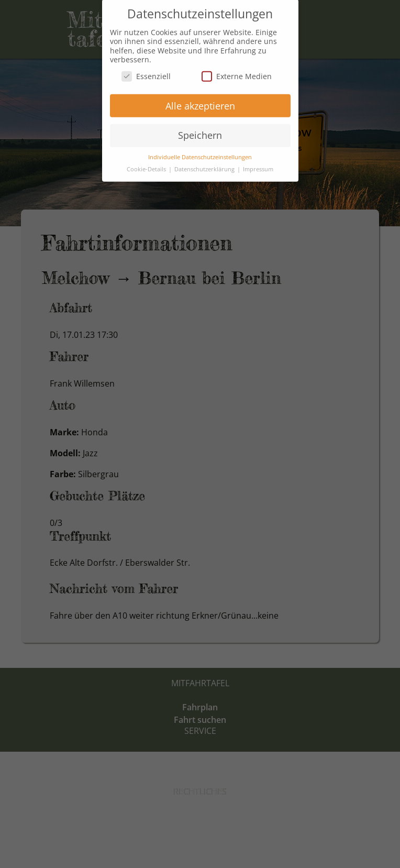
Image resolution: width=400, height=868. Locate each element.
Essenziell (146, 70)
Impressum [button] (258, 163)
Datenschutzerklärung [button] (205, 163)
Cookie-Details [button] (147, 163)
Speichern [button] (200, 130)
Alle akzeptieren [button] (200, 100)
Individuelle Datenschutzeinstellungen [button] (200, 151)
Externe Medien (237, 70)
